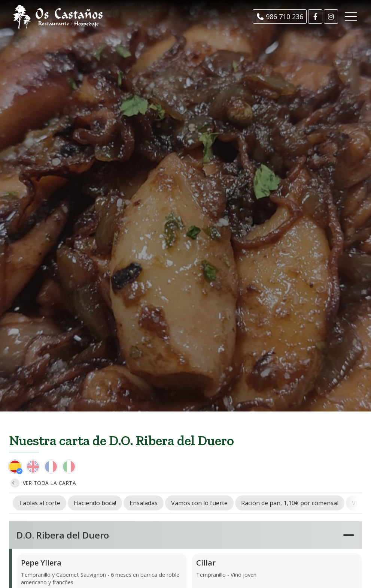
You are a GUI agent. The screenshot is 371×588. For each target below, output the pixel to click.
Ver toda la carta (43, 483)
